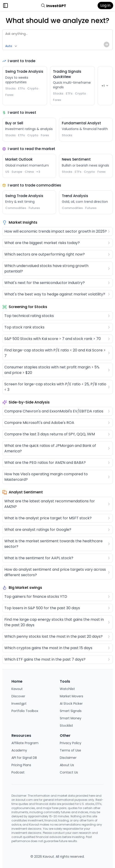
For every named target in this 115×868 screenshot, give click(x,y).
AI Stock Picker (71, 704)
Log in (105, 5)
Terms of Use (70, 750)
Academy (19, 750)
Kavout (17, 689)
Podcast (18, 772)
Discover (18, 696)
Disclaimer (68, 758)
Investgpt (19, 704)
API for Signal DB (24, 758)
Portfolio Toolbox (25, 711)
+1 (105, 86)
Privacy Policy (71, 743)
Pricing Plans (21, 765)
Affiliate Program (25, 743)
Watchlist (67, 689)
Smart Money (71, 718)
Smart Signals (71, 711)
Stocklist (66, 726)
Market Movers (71, 696)
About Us (67, 765)
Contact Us (69, 772)
